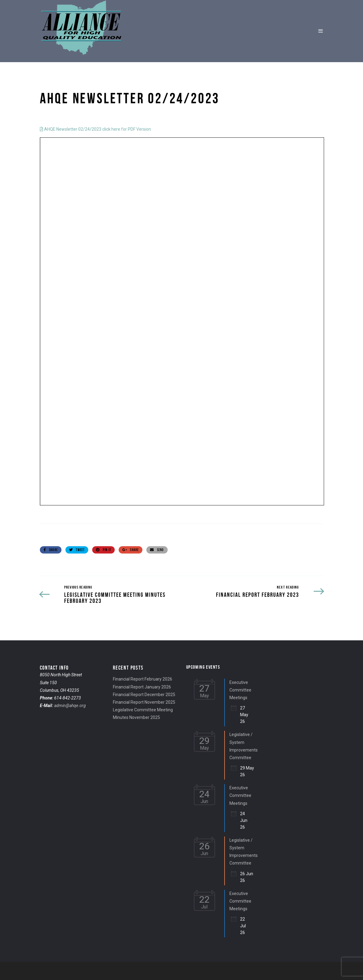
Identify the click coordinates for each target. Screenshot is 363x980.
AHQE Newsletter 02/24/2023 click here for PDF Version (95, 129)
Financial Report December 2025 (144, 695)
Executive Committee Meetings (240, 690)
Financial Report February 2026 (143, 679)
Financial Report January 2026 (142, 687)
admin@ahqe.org (70, 706)
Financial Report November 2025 (144, 702)
